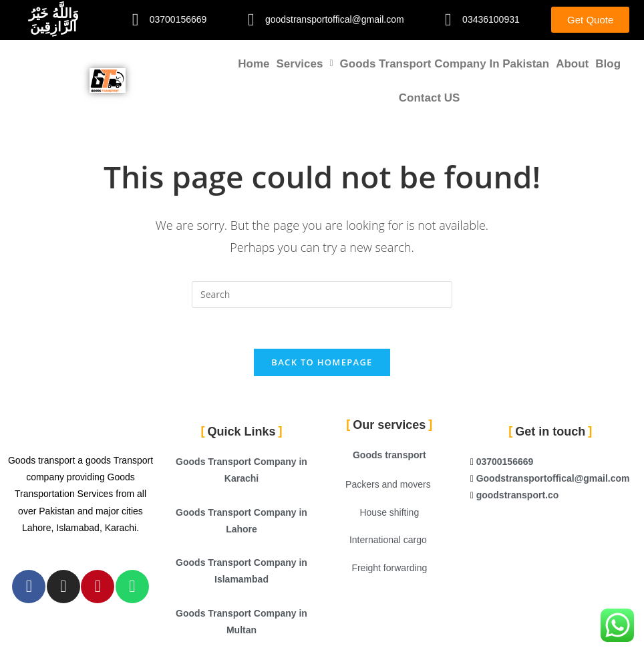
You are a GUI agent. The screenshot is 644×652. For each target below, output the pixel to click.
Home (254, 64)
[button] (304, 64)
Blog (608, 64)
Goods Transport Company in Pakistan (445, 64)
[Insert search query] (322, 295)
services (304, 64)
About (572, 64)
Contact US (430, 98)
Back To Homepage (322, 362)
